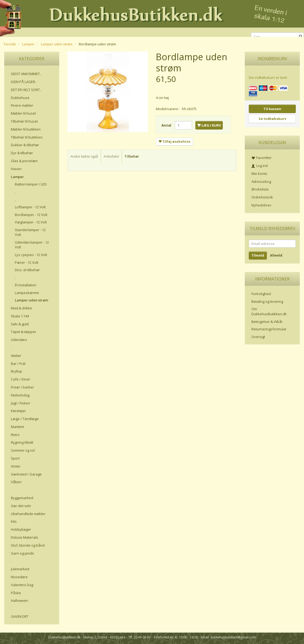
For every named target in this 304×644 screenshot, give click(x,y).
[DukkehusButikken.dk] (152, 18)
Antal (167, 125)
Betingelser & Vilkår (267, 322)
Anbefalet (111, 156)
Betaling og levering (267, 301)
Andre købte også (84, 156)
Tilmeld (258, 255)
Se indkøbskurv (272, 119)
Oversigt (258, 337)
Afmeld (276, 255)
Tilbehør (132, 156)
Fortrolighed (261, 294)
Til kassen (272, 109)
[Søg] (301, 37)
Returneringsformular (269, 329)
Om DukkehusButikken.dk (269, 311)
